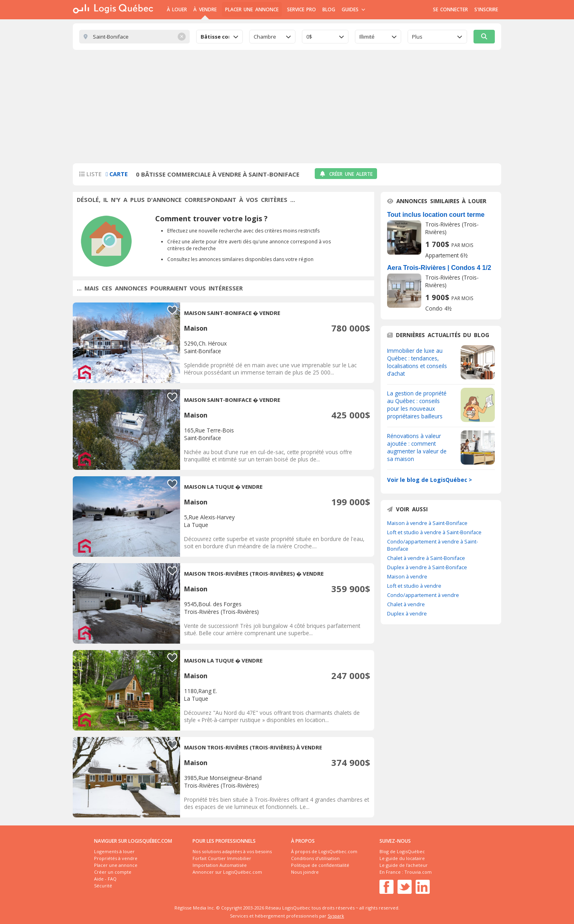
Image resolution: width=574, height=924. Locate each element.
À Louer (177, 9)
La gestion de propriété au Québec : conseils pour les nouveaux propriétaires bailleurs (417, 405)
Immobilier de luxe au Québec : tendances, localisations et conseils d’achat (417, 362)
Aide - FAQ (105, 879)
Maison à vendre (407, 576)
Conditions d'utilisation (315, 858)
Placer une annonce (252, 9)
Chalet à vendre (406, 604)
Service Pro (301, 9)
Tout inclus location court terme (436, 215)
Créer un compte (113, 872)
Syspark (336, 916)
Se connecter (450, 9)
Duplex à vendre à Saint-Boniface (427, 567)
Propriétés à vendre (116, 858)
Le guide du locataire (402, 858)
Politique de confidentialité (320, 865)
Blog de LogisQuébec (402, 851)
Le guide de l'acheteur (404, 865)
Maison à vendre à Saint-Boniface (427, 523)
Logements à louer (114, 851)
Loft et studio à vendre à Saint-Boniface (434, 532)
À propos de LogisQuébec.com (324, 851)
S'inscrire (486, 9)
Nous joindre (305, 872)
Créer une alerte (346, 174)
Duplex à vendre (407, 613)
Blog (329, 9)
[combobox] (219, 37)
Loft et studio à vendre (414, 586)
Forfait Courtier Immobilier (222, 858)
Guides (354, 9)
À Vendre (205, 9)
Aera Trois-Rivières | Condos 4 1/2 (439, 268)
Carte (117, 174)
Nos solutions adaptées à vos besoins (232, 851)
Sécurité (103, 886)
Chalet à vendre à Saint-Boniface (426, 558)
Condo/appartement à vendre (423, 595)
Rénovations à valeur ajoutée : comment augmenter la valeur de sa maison (417, 447)
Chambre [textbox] (265, 37)
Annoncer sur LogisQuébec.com (227, 872)
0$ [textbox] (309, 37)
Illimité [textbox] (367, 37)
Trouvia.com (418, 872)
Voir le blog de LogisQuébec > (429, 480)
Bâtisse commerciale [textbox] (215, 37)
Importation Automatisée (220, 865)
